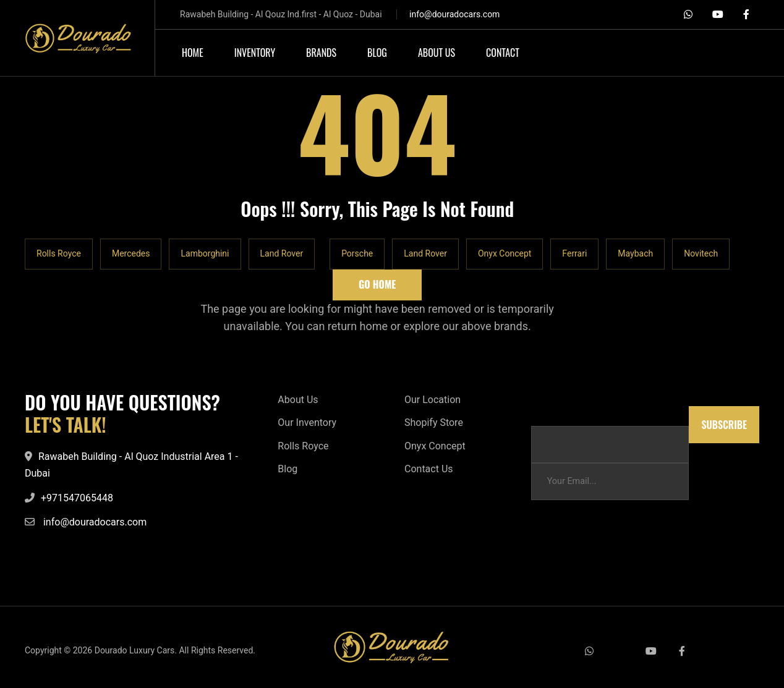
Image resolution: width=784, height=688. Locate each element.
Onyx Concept (505, 253)
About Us (298, 400)
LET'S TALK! (66, 425)
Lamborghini (205, 253)
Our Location (432, 400)
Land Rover (282, 253)
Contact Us (429, 469)
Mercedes (131, 253)
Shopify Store (434, 423)
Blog (288, 469)
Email (542, 412)
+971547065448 (77, 498)
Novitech (701, 253)
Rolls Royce (59, 253)
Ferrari (574, 253)
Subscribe (724, 425)
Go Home (377, 284)
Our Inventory (307, 423)
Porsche (357, 253)
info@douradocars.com (454, 14)
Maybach (635, 253)
